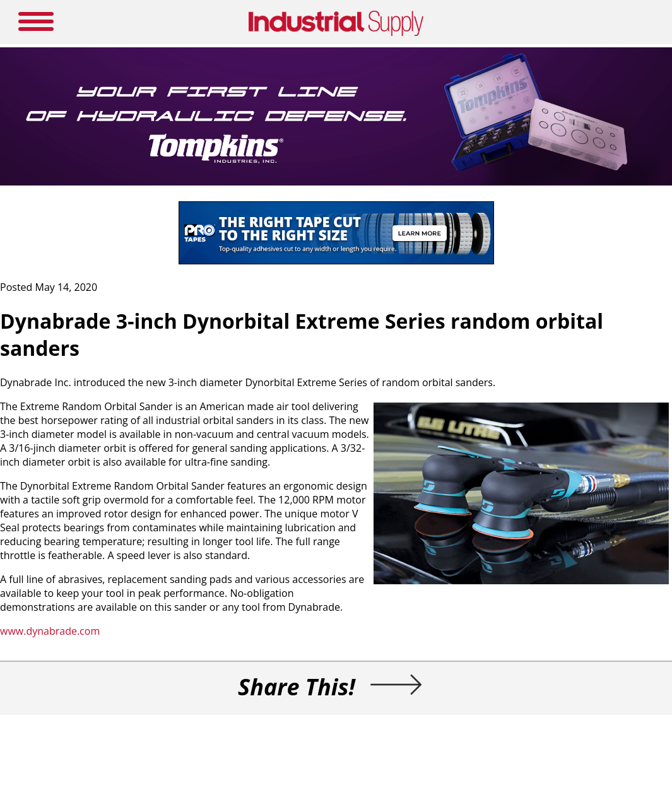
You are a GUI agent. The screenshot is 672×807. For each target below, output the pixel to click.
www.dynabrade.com (50, 631)
